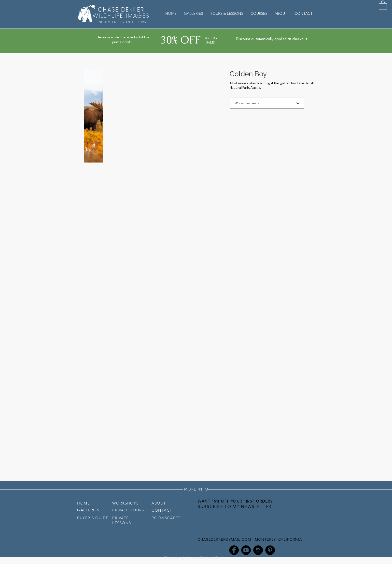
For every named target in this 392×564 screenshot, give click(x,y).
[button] (383, 5)
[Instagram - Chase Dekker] (258, 550)
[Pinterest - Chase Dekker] (270, 550)
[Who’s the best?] (267, 103)
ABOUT (159, 503)
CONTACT (162, 510)
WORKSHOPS (126, 503)
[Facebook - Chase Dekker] (234, 550)
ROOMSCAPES (166, 518)
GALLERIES (88, 510)
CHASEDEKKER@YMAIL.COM (224, 539)
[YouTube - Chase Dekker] (246, 550)
